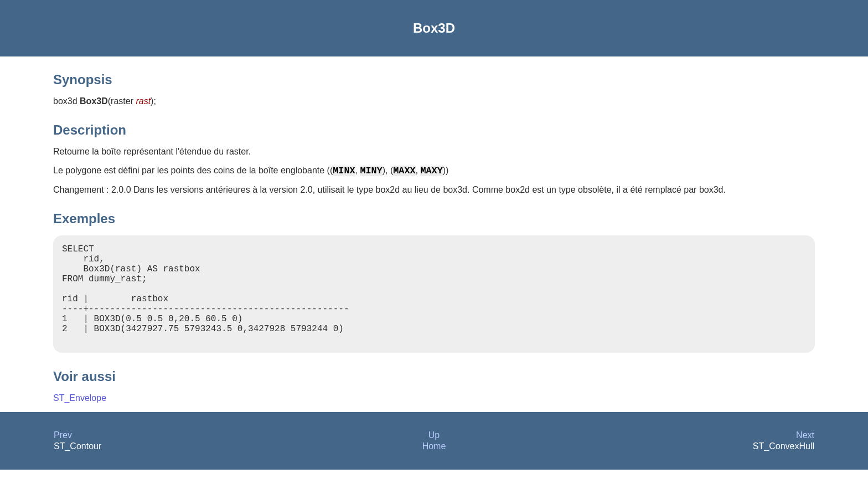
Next (805, 459)
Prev (63, 459)
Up (434, 459)
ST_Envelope (80, 422)
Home (434, 470)
